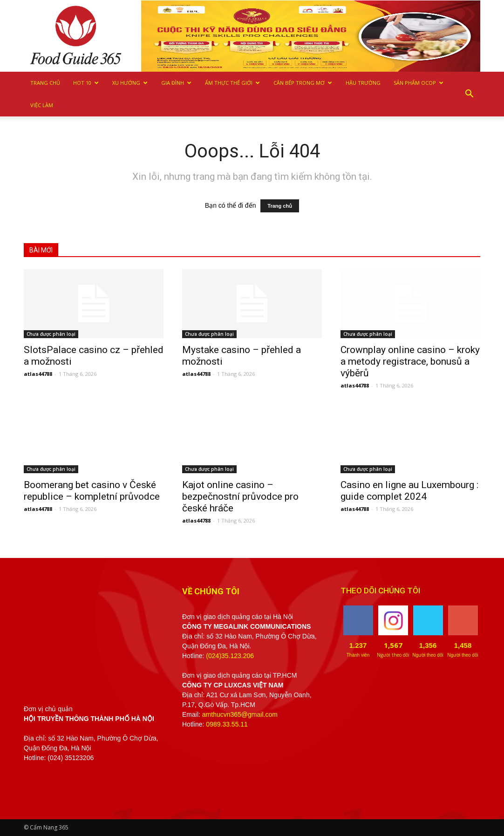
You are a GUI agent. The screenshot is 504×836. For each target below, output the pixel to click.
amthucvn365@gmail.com (240, 714)
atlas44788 (38, 374)
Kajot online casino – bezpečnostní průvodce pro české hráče (240, 496)
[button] (469, 94)
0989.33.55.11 (227, 724)
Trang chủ (45, 83)
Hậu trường (363, 83)
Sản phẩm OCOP (419, 83)
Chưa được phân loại (51, 334)
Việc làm (42, 105)
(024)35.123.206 (230, 656)
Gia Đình (176, 83)
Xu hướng (130, 83)
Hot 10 (86, 83)
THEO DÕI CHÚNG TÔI (380, 591)
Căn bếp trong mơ (303, 83)
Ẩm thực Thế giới (232, 83)
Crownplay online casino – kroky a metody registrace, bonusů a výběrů (410, 361)
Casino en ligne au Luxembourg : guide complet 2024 (409, 491)
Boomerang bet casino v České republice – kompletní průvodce (92, 491)
